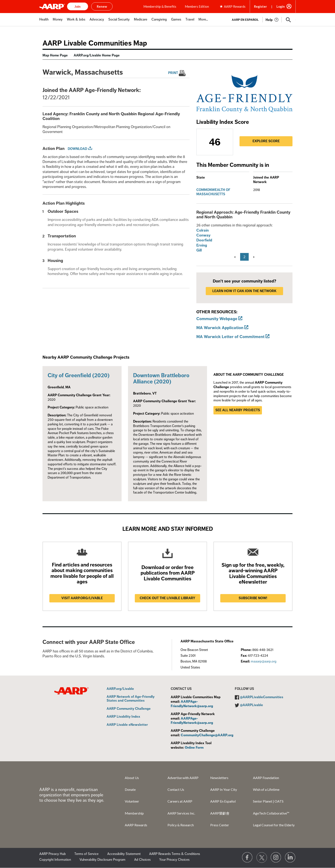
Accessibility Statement (124, 854)
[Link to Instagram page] (276, 858)
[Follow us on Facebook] (247, 858)
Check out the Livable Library (167, 598)
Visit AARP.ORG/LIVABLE (82, 598)
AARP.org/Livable (120, 689)
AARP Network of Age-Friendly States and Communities (131, 699)
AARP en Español (245, 20)
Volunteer (132, 801)
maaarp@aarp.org (264, 661)
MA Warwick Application (220, 328)
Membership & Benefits (160, 6)
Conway (203, 235)
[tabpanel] (262, 19)
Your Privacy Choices (174, 860)
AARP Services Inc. (181, 813)
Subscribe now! (253, 598)
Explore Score (266, 141)
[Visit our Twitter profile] (262, 858)
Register (260, 6)
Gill (199, 250)
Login (281, 6)
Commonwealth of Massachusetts (213, 192)
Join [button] (78, 6)
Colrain (203, 230)
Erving (202, 245)
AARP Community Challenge (129, 709)
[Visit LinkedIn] (290, 858)
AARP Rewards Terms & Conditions (175, 854)
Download (77, 149)
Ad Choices (142, 860)
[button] (288, 20)
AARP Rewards (136, 825)
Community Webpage (217, 319)
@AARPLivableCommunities (262, 697)
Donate (130, 789)
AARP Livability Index (123, 717)
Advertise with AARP (183, 778)
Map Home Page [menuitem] (55, 55)
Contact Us (176, 789)
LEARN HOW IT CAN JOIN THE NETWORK (244, 291)
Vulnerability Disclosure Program (102, 860)
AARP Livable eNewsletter (127, 725)
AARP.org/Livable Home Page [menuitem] (97, 55)
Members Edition (197, 6)
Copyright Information (55, 860)
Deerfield (204, 240)
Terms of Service (86, 854)
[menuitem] (44, 22)
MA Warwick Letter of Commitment (230, 337)
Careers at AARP (180, 801)
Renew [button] (102, 6)
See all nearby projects (238, 410)
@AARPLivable (251, 705)
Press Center (220, 825)
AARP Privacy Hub (53, 854)
